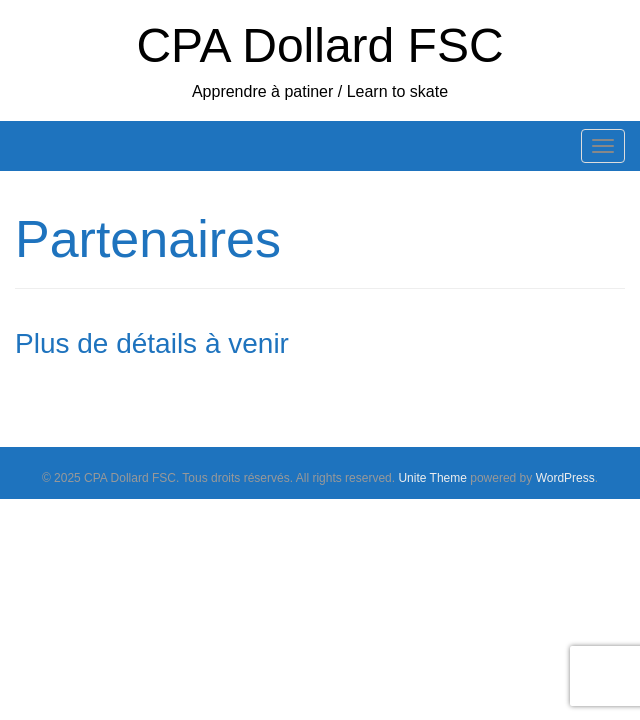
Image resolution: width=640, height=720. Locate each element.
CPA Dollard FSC (319, 45)
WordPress (565, 478)
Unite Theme (432, 478)
